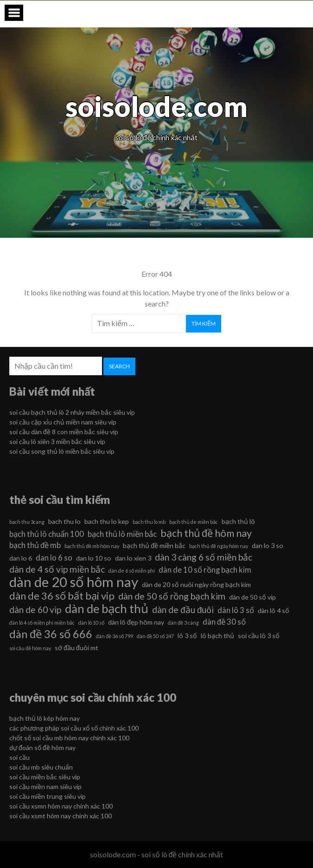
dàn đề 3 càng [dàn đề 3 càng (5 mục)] (183, 623)
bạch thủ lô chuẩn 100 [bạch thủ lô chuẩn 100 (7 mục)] (47, 534)
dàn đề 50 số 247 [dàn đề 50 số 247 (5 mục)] (155, 636)
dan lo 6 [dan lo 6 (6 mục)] (21, 558)
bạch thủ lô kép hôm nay (45, 718)
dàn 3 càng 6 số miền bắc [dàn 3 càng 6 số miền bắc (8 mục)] (204, 557)
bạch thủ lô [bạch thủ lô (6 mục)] (238, 521)
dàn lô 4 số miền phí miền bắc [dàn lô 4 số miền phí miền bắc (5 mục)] (42, 623)
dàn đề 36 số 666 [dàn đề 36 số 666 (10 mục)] (51, 634)
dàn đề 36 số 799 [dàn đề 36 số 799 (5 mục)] (115, 636)
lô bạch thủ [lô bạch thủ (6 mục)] (217, 636)
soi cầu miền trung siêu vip (48, 796)
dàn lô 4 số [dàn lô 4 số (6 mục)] (274, 610)
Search (119, 366)
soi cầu (19, 757)
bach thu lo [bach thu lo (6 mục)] (64, 521)
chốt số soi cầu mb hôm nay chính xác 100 (69, 738)
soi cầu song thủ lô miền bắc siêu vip (62, 451)
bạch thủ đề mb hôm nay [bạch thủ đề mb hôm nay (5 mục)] (92, 546)
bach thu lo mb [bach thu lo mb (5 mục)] (149, 522)
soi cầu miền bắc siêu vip (45, 777)
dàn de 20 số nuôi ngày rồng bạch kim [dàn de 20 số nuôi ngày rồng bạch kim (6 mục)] (196, 584)
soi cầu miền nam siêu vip (45, 786)
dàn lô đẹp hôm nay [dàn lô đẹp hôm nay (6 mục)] (136, 622)
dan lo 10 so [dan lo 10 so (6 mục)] (94, 558)
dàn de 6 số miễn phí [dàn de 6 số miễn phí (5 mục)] (132, 571)
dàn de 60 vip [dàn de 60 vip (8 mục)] (35, 610)
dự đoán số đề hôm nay (42, 747)
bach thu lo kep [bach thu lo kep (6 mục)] (107, 521)
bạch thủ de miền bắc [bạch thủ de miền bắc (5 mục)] (194, 522)
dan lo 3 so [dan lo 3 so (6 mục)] (268, 545)
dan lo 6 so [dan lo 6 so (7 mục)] (54, 558)
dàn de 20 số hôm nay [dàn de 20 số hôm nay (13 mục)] (74, 582)
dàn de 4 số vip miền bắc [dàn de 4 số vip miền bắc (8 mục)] (57, 569)
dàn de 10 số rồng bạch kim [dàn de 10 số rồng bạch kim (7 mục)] (205, 570)
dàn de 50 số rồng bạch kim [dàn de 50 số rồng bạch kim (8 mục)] (172, 596)
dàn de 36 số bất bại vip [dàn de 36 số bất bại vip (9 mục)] (62, 596)
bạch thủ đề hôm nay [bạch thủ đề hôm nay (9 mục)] (206, 533)
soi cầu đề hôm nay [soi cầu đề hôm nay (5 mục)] (30, 648)
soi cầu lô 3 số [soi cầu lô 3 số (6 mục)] (259, 636)
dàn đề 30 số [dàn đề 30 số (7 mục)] (224, 622)
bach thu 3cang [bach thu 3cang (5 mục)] (27, 522)
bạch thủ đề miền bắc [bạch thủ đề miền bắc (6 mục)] (154, 545)
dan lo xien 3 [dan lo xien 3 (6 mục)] (133, 558)
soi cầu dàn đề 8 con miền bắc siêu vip (64, 432)
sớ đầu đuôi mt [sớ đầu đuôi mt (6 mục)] (77, 648)
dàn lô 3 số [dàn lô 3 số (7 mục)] (236, 610)
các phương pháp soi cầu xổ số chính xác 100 (74, 728)
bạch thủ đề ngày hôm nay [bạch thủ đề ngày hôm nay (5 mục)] (219, 546)
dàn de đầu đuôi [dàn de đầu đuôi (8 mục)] (183, 610)
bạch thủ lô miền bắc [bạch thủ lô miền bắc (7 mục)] (122, 534)
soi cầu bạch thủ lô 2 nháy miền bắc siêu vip (72, 412)
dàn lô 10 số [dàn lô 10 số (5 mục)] (91, 623)
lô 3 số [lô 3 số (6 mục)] (187, 636)
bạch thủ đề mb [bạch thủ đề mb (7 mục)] (35, 545)
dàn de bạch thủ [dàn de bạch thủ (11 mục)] (107, 608)
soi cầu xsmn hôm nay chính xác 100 (61, 806)
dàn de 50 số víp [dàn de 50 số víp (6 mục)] (252, 597)
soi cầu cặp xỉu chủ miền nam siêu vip (63, 422)
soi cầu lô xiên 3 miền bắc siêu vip (57, 441)
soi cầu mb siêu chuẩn (41, 767)
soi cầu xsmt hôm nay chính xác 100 (61, 816)
